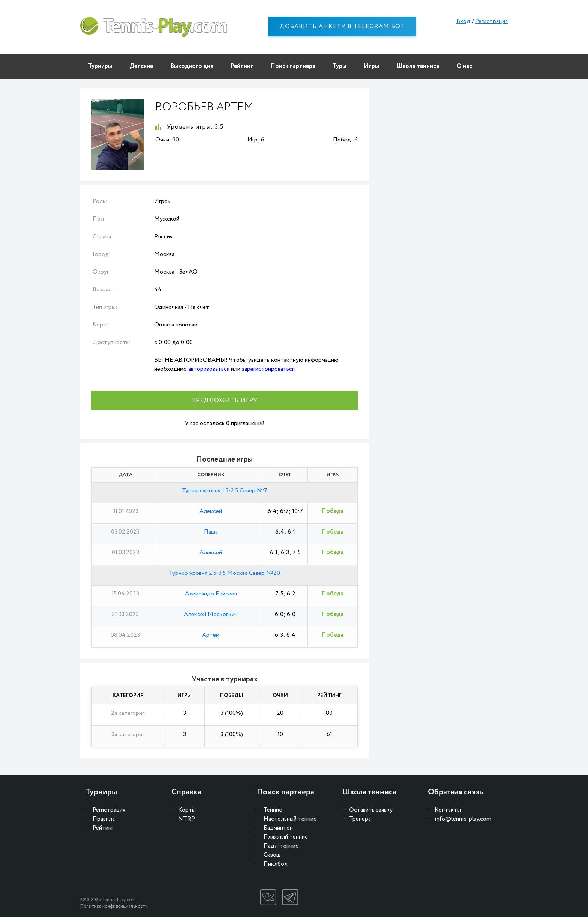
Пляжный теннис (286, 837)
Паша (211, 532)
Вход (463, 21)
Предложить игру (224, 401)
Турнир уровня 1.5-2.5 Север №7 (225, 491)
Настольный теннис (290, 819)
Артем (211, 635)
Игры (371, 66)
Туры (340, 66)
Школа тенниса (418, 66)
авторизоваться (209, 369)
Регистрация (491, 21)
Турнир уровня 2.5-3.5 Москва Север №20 (224, 573)
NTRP (187, 819)
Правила (104, 819)
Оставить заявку (371, 810)
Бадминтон (278, 828)
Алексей (211, 511)
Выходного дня (192, 66)
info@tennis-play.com (463, 819)
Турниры (100, 66)
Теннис (273, 810)
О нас (464, 66)
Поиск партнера (293, 66)
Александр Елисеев (211, 594)
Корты (187, 810)
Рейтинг (242, 66)
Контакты (448, 810)
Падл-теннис (281, 846)
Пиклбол (276, 864)
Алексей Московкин (211, 614)
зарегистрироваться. (269, 369)
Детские (141, 66)
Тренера (360, 819)
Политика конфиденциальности (114, 906)
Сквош (272, 855)
